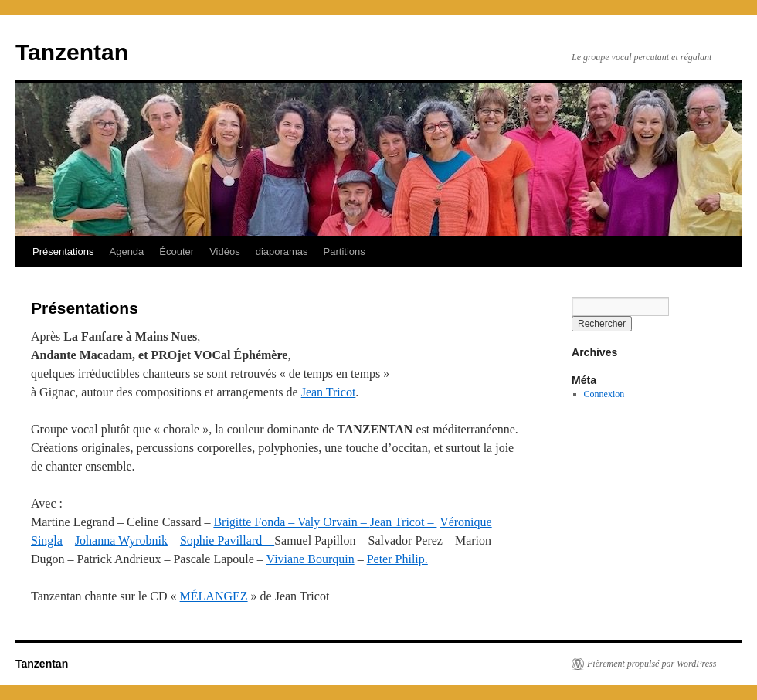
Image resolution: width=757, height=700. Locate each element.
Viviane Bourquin (311, 559)
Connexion (604, 394)
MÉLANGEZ (214, 596)
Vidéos (225, 251)
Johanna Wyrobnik (121, 540)
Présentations (63, 251)
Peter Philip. (397, 559)
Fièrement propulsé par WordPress (652, 664)
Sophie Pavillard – (227, 540)
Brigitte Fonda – (255, 522)
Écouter (177, 251)
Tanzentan (72, 52)
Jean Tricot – (404, 522)
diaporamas (282, 251)
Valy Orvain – (334, 522)
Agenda (127, 251)
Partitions (345, 251)
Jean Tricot (329, 392)
